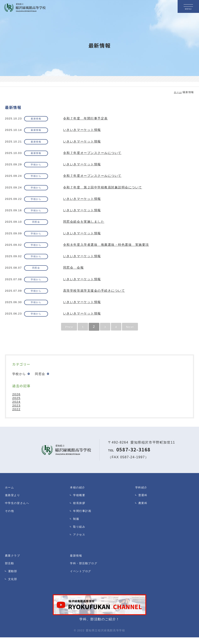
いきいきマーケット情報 (83, 131)
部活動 (10, 571)
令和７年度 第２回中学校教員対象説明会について (105, 190)
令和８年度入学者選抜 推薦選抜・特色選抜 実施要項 (109, 249)
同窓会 (38, 226)
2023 (17, 412)
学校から (38, 166)
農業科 (144, 512)
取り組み (80, 540)
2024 (17, 408)
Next (130, 333)
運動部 (13, 580)
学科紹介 (142, 494)
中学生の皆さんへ (19, 512)
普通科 (144, 503)
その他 (10, 521)
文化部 (13, 589)
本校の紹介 (79, 494)
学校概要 (80, 503)
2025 (17, 405)
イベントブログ (82, 580)
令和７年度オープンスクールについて (94, 154)
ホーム (10, 494)
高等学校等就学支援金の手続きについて (96, 296)
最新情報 (38, 119)
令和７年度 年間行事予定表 (87, 119)
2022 (17, 416)
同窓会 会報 (74, 273)
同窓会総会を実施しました (85, 225)
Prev (69, 333)
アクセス (80, 549)
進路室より (14, 503)
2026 (17, 401)
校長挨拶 (80, 512)
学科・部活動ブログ (85, 571)
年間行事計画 (84, 521)
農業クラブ (14, 562)
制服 (77, 530)
